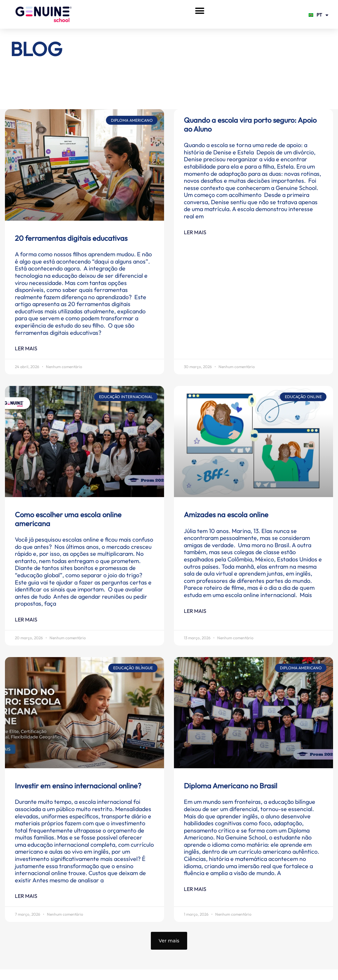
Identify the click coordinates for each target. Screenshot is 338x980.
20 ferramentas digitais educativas (71, 238)
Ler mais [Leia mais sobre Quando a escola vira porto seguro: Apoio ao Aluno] (195, 232)
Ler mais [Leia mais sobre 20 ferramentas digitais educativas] (26, 348)
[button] (200, 11)
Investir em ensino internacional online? (79, 786)
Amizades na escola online (226, 515)
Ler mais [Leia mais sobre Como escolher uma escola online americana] (26, 619)
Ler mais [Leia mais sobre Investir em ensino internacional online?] (26, 896)
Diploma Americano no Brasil (231, 786)
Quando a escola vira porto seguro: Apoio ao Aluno (250, 124)
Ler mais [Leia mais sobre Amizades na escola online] (195, 611)
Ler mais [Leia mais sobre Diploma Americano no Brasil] (195, 889)
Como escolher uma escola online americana (68, 519)
